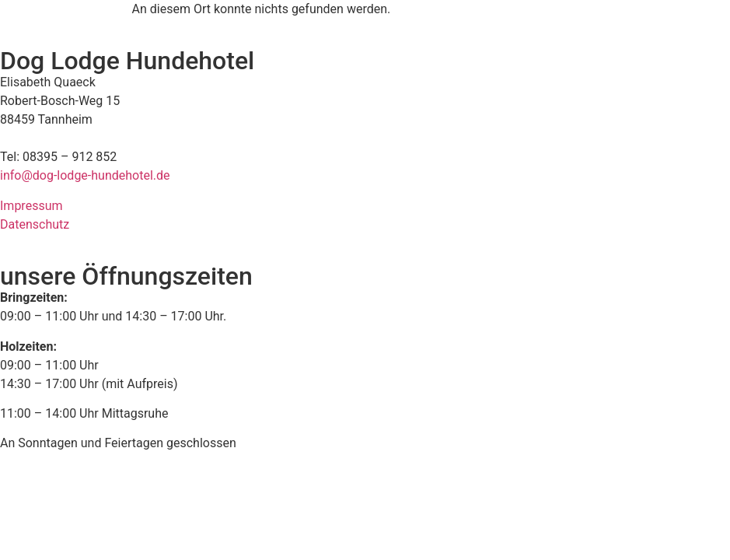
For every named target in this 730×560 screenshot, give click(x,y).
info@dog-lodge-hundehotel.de (85, 175)
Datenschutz (35, 224)
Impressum (31, 206)
